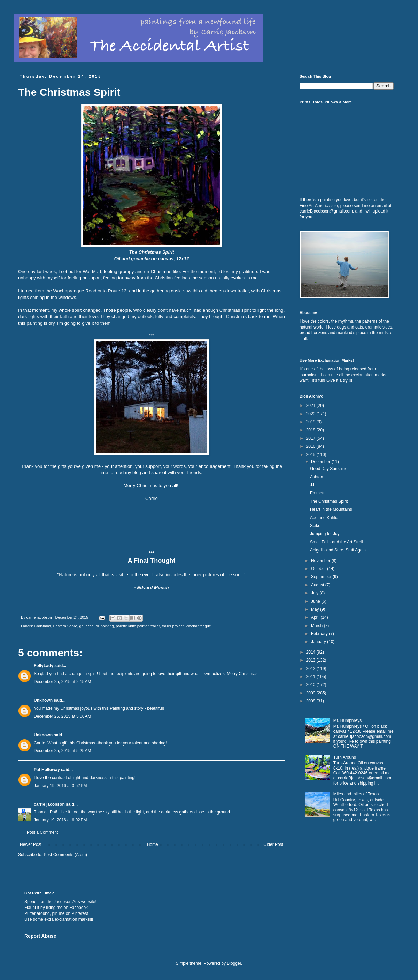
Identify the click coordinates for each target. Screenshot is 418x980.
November (321, 561)
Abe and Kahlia (324, 518)
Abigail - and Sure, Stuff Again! (338, 550)
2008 (311, 701)
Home (153, 844)
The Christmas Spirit (329, 501)
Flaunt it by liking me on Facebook (56, 908)
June (316, 601)
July (315, 593)
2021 (311, 406)
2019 (311, 422)
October (319, 569)
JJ (312, 485)
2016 (311, 446)
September (322, 577)
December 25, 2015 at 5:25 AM (62, 751)
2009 (311, 693)
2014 (311, 652)
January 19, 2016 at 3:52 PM (60, 786)
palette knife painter (132, 626)
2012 (311, 669)
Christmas (43, 626)
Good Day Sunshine (329, 469)
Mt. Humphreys (347, 720)
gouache (86, 626)
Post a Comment (42, 832)
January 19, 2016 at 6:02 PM (60, 820)
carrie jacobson (49, 804)
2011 (311, 677)
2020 (311, 414)
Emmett (317, 493)
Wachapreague (198, 626)
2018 (311, 430)
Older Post (273, 844)
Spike (315, 526)
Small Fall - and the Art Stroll (336, 542)
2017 (311, 438)
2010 (311, 685)
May (316, 609)
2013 (311, 660)
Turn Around (345, 757)
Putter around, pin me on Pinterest (56, 913)
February (320, 634)
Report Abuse (40, 936)
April (316, 617)
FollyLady (44, 666)
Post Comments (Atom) (65, 855)
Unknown (43, 700)
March (318, 626)
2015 (311, 455)
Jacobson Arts (67, 902)
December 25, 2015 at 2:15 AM (62, 682)
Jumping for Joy (325, 534)
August (318, 585)
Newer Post (31, 844)
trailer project (173, 626)
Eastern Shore (65, 626)
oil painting (105, 626)
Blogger (234, 963)
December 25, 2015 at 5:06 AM (62, 716)
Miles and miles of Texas (356, 794)
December (321, 462)
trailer (155, 626)
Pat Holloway (47, 770)
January (319, 642)
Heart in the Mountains (331, 509)
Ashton (316, 477)
